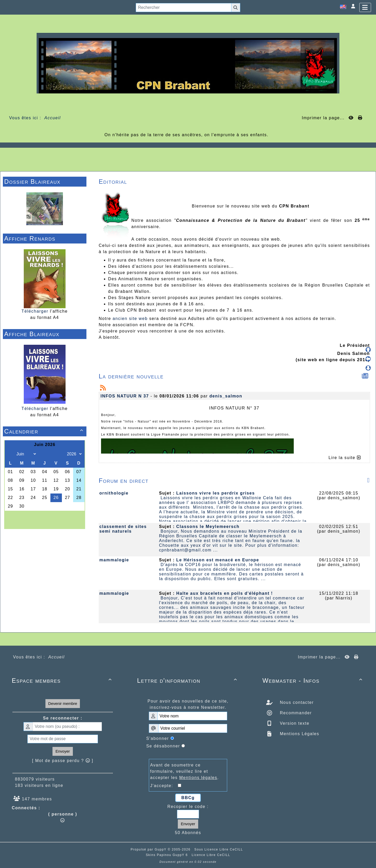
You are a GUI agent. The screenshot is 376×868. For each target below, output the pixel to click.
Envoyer (63, 751)
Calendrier (45, 431)
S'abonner (158, 738)
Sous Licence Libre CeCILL (219, 849)
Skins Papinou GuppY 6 (168, 855)
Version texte (294, 723)
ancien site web (130, 319)
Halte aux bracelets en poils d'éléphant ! (225, 593)
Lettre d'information (188, 680)
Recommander (295, 713)
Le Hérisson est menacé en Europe (218, 560)
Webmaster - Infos (313, 680)
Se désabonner (163, 746)
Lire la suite (345, 458)
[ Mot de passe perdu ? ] (63, 761)
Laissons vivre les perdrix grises (216, 493)
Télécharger (35, 311)
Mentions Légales (299, 734)
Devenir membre (63, 703)
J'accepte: (164, 786)
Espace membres (63, 680)
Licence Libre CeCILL (211, 855)
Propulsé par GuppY (149, 849)
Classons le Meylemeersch (208, 527)
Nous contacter (296, 702)
